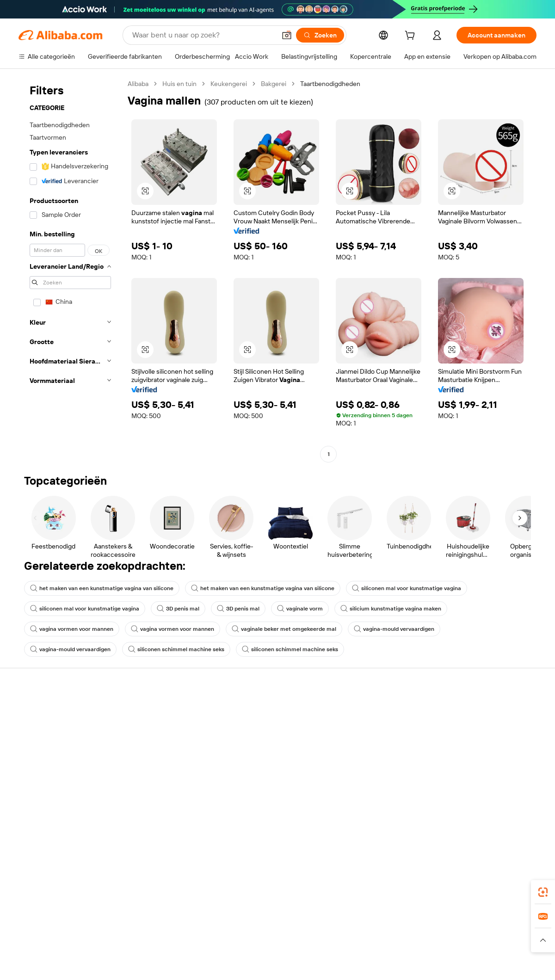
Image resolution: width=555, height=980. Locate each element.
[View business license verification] (358, 962)
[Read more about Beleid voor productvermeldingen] (186, 940)
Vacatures (459, 771)
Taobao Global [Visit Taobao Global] (328, 922)
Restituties (34, 763)
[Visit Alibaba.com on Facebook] (448, 808)
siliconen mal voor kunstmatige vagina (407, 588)
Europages (424, 922)
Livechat (31, 728)
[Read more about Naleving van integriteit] (507, 940)
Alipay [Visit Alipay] (264, 922)
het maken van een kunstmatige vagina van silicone (102, 588)
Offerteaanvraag (255, 710)
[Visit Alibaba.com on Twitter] (476, 808)
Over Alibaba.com (469, 710)
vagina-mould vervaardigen (394, 629)
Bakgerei (274, 84)
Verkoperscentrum (365, 728)
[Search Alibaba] (203, 35)
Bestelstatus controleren (55, 746)
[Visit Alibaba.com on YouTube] (504, 808)
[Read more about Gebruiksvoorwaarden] (437, 940)
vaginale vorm (300, 609)
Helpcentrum (38, 710)
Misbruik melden (42, 781)
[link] (543, 892)
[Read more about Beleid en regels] (37, 940)
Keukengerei (229, 84)
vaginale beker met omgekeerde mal (284, 629)
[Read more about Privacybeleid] (379, 940)
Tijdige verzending (151, 764)
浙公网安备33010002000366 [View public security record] (409, 962)
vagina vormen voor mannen (72, 629)
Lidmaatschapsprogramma (270, 728)
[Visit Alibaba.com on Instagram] (490, 808)
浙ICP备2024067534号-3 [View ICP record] (501, 962)
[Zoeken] (320, 35)
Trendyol (388, 922)
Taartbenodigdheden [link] (330, 84)
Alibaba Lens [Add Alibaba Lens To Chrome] (38, 881)
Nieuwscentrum (467, 754)
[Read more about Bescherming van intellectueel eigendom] (296, 940)
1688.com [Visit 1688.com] (170, 922)
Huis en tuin (179, 84)
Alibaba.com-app (374, 881)
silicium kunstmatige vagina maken (391, 609)
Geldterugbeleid (148, 746)
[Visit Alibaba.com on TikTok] (518, 808)
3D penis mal (178, 609)
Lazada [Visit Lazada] (290, 922)
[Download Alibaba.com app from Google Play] (505, 881)
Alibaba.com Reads (259, 763)
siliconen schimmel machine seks (176, 649)
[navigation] (70, 270)
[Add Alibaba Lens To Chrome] (167, 881)
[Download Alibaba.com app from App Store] (437, 881)
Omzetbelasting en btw (264, 746)
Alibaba (138, 84)
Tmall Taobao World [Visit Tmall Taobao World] (220, 922)
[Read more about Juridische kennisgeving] (99, 940)
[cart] (412, 37)
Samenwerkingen (363, 771)
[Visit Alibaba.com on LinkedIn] (462, 808)
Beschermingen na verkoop (165, 782)
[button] (287, 35)
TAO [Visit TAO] (362, 922)
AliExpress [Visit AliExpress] (133, 922)
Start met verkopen (365, 710)
